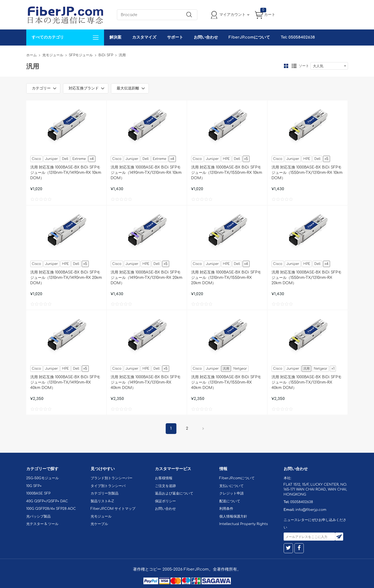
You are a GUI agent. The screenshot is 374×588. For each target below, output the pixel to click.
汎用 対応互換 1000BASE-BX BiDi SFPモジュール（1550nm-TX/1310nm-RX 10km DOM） (307, 173)
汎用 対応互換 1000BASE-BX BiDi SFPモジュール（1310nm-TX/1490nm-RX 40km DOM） (65, 382)
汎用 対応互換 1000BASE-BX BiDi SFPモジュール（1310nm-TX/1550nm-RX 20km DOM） (226, 278)
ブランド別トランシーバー (112, 478)
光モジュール (53, 55)
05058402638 (301, 502)
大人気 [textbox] (318, 66)
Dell (65, 159)
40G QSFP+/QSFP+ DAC (47, 501)
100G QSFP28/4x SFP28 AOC (51, 509)
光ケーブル (99, 524)
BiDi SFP (106, 55)
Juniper (51, 159)
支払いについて (232, 486)
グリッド (286, 66)
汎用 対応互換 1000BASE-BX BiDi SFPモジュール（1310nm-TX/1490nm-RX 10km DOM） (66, 173)
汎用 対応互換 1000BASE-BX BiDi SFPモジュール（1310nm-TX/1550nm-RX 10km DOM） (227, 173)
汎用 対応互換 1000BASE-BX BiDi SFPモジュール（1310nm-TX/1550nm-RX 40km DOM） (226, 382)
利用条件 (226, 509)
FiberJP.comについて (249, 37)
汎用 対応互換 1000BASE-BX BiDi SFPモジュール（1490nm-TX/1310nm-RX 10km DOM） (146, 173)
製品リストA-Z (102, 501)
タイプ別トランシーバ (108, 486)
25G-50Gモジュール (42, 478)
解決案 (115, 37)
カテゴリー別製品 (105, 493)
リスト (294, 66)
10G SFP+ (34, 486)
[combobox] (329, 66)
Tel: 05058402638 (298, 37)
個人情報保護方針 (233, 516)
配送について (230, 501)
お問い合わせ (206, 37)
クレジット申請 (232, 493)
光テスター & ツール (42, 524)
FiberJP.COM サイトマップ (113, 509)
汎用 (226, 369)
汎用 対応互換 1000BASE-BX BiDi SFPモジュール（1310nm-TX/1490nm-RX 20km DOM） (66, 278)
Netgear (240, 369)
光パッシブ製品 (38, 516)
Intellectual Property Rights (244, 524)
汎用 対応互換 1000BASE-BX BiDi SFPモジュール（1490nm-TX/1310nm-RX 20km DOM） (147, 278)
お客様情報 (164, 478)
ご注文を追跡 (165, 486)
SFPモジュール (81, 55)
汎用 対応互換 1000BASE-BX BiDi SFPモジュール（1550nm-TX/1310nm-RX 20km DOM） (307, 278)
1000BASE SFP (38, 493)
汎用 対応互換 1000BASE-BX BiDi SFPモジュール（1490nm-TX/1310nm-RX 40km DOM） (146, 382)
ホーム (32, 55)
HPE (226, 159)
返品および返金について (174, 493)
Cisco (36, 159)
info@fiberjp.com (311, 510)
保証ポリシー (165, 501)
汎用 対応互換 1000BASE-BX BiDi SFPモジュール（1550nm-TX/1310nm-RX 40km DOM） (307, 382)
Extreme (79, 159)
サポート (175, 37)
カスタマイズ (144, 37)
